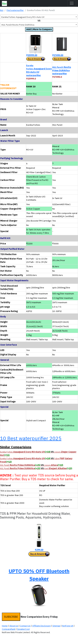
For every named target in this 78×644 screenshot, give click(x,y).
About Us (14, 626)
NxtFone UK (68, 626)
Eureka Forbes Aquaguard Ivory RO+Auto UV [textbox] (23, 17)
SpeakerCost (23, 629)
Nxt (2, 10)
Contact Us (25, 626)
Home (5, 626)
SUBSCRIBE (11, 617)
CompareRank (9, 629)
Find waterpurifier (15, 10)
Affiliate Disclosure (41, 626)
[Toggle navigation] (72, 3)
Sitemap (56, 626)
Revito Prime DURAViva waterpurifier (62, 70)
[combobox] (39, 17)
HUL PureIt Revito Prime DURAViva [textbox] (18, 25)
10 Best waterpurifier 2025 (31, 438)
